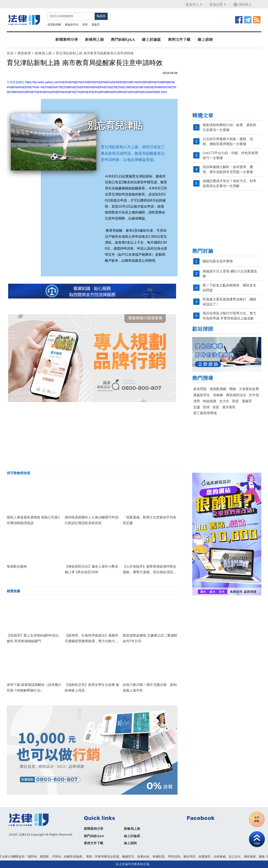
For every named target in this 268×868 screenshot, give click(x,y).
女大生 (224, 401)
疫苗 (216, 407)
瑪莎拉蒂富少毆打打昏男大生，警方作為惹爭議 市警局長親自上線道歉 (229, 316)
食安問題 (200, 389)
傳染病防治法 (236, 395)
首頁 (10, 53)
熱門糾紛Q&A (123, 40)
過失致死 (229, 407)
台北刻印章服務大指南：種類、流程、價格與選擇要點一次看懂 (228, 141)
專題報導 (24, 53)
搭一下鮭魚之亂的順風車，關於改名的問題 (229, 288)
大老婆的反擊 (249, 389)
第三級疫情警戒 (205, 413)
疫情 (206, 407)
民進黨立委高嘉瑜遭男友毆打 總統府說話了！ (229, 302)
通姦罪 (96, 25)
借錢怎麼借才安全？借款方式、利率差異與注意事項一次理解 (229, 183)
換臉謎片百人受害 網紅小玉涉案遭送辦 (230, 274)
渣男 (85, 25)
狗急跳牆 (210, 401)
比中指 (254, 395)
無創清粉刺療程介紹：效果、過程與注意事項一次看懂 (229, 127)
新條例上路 (94, 40)
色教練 (218, 395)
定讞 (197, 407)
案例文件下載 (179, 40)
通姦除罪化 (72, 25)
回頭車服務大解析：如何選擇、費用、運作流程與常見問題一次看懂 (228, 169)
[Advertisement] (92, 435)
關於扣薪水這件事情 (218, 261)
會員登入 (194, 4)
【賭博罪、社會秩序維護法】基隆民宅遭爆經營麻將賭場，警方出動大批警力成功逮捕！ (91, 641)
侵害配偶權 (54, 25)
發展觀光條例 (17, 566)
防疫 (236, 401)
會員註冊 (218, 4)
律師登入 (243, 4)
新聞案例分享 (67, 40)
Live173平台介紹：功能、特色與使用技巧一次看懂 (230, 155)
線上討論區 (151, 40)
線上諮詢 (205, 40)
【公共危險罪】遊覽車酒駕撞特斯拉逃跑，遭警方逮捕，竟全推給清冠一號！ (149, 572)
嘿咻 (233, 389)
